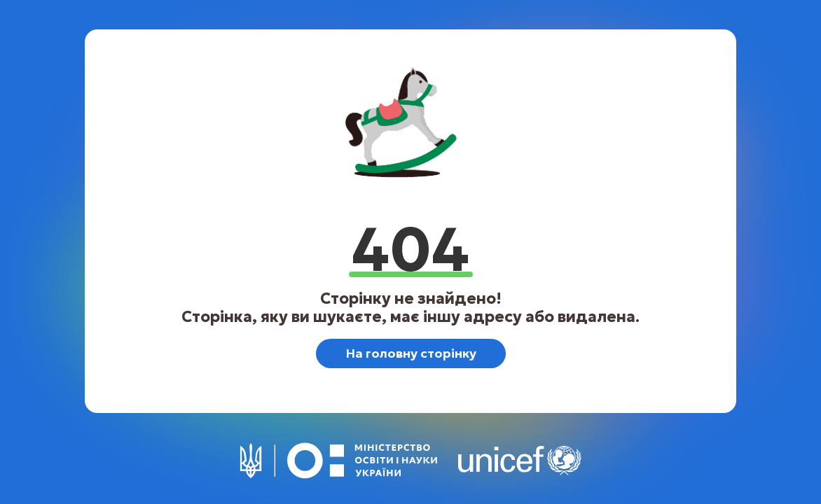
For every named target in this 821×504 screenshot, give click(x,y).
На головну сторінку (411, 353)
